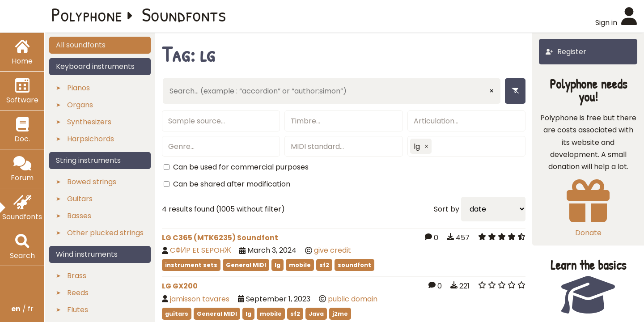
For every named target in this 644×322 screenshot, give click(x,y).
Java (316, 314)
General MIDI (246, 265)
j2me (340, 314)
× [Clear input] (491, 91)
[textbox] (221, 121)
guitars (177, 314)
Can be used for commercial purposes (241, 167)
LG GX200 (180, 286)
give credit (333, 250)
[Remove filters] (515, 91)
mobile (300, 265)
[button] (427, 146)
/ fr (22, 309)
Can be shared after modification (232, 184)
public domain (353, 299)
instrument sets (191, 265)
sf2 (324, 265)
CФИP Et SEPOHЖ (200, 250)
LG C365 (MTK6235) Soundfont (220, 238)
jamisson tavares (200, 299)
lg (278, 265)
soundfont (354, 265)
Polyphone (87, 14)
